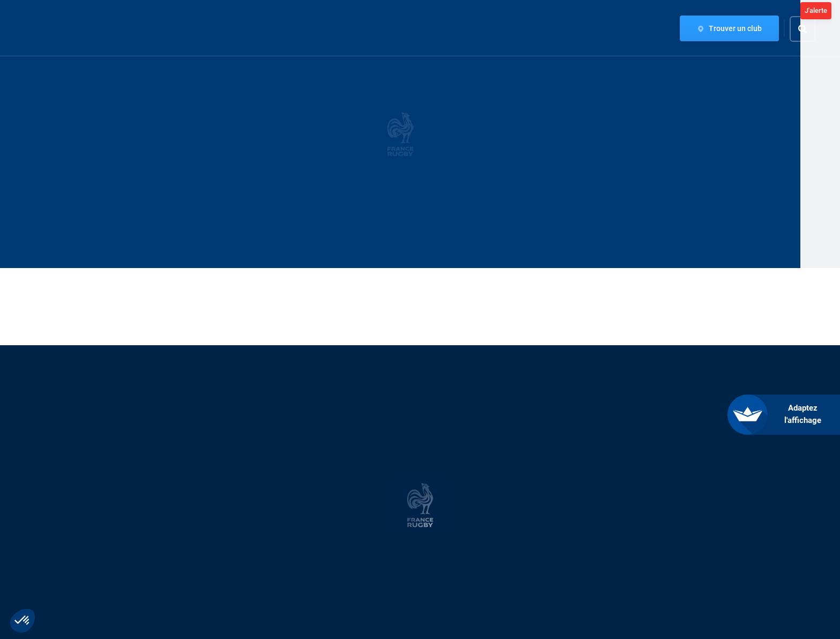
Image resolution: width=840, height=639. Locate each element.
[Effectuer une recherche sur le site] (812, 29)
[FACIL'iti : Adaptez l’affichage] (792, 415)
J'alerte (816, 10)
